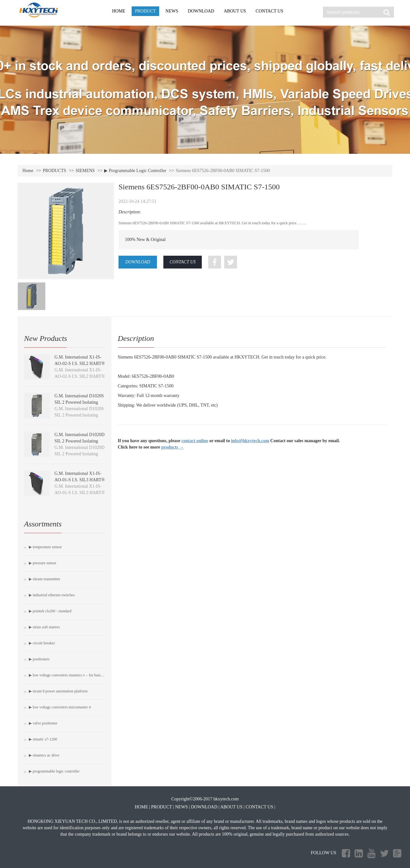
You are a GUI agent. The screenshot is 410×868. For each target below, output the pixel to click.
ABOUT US (235, 11)
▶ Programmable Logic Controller (135, 171)
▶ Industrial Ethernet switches (52, 595)
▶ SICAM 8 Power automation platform (58, 691)
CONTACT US (269, 11)
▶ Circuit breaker (42, 643)
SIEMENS (85, 171)
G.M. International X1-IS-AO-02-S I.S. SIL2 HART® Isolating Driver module (80, 364)
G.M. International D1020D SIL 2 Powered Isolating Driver (79, 441)
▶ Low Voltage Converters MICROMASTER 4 (60, 707)
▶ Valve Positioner (43, 723)
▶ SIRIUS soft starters (44, 627)
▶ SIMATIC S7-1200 (43, 739)
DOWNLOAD (201, 11)
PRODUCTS (55, 171)
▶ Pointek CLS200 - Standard (50, 611)
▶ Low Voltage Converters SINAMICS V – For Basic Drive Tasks (67, 675)
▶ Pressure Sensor (43, 563)
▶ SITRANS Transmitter (45, 579)
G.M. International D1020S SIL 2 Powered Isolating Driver (79, 402)
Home (28, 171)
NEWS (172, 11)
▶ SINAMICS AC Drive (44, 755)
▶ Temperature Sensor (45, 547)
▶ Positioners (39, 659)
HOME (119, 11)
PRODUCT (145, 11)
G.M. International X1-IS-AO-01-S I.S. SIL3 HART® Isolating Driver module (80, 480)
